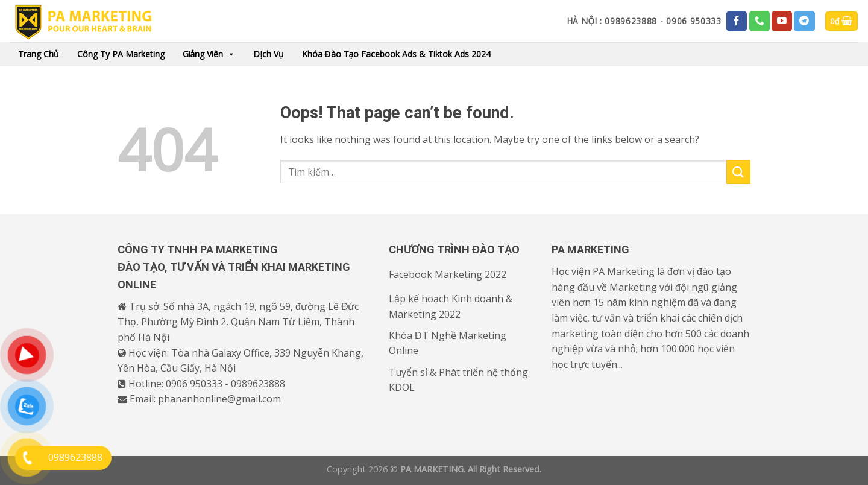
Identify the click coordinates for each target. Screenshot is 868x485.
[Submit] (738, 172)
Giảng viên (209, 54)
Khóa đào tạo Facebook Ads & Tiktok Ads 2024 (397, 54)
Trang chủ (39, 54)
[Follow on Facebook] (737, 21)
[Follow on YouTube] (782, 21)
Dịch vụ (268, 54)
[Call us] (759, 21)
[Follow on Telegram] (804, 21)
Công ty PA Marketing (121, 54)
